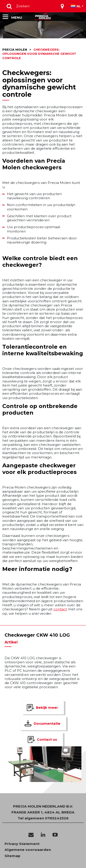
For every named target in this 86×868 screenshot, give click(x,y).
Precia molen (15, 50)
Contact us (47, 739)
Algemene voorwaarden (28, 850)
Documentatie (47, 723)
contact (60, 609)
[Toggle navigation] (62, 6)
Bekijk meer (47, 707)
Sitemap (12, 856)
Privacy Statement (22, 844)
